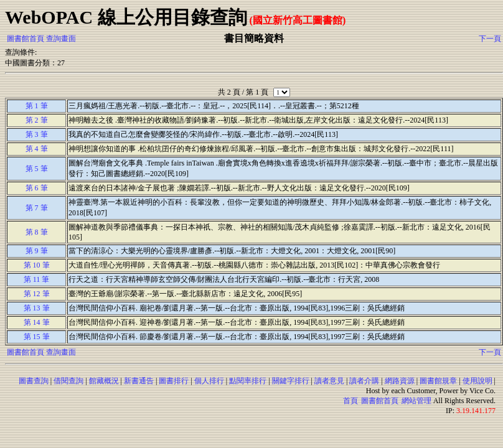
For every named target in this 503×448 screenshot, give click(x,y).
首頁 (350, 401)
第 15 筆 (37, 337)
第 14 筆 (37, 322)
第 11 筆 (37, 279)
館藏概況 (104, 381)
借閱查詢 (68, 381)
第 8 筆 (37, 232)
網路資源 (400, 381)
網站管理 (416, 401)
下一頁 (490, 39)
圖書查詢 (34, 381)
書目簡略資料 (254, 38)
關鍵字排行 (291, 381)
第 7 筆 (37, 208)
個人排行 (209, 381)
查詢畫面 (61, 39)
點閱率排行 (248, 381)
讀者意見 (329, 381)
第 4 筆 (37, 149)
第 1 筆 (37, 106)
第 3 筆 (37, 134)
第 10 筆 (37, 265)
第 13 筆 (37, 308)
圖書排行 (174, 381)
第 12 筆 (37, 294)
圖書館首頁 (26, 39)
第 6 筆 (37, 188)
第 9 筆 (37, 251)
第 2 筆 (37, 120)
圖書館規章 (438, 381)
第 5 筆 (37, 169)
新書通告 (139, 381)
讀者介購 (364, 381)
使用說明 (477, 381)
